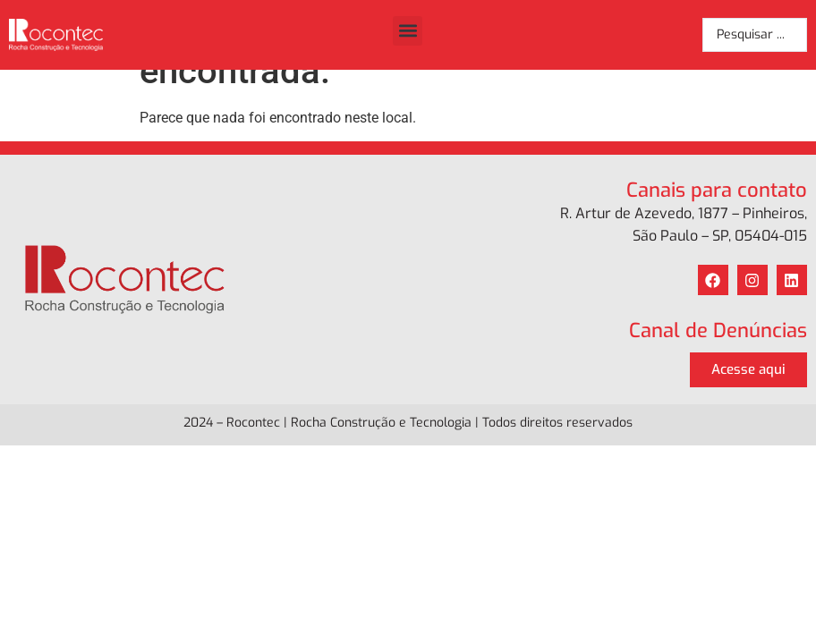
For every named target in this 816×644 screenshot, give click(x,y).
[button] (408, 31)
